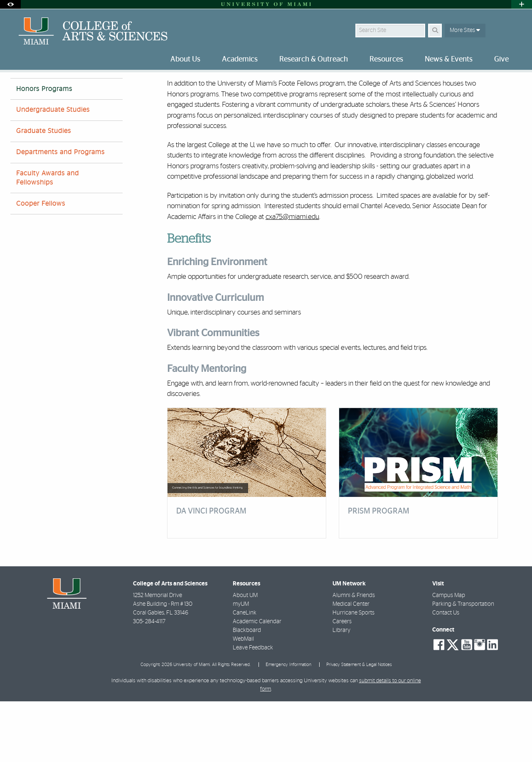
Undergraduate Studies (53, 170)
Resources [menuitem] (386, 59)
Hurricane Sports (353, 674)
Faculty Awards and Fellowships (48, 238)
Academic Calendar (257, 682)
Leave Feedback (253, 708)
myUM (241, 665)
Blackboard (247, 691)
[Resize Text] (495, 84)
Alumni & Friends (354, 656)
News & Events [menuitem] (449, 59)
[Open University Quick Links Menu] (522, 4)
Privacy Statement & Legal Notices (359, 725)
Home (17, 89)
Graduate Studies (44, 192)
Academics (50, 89)
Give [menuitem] (501, 59)
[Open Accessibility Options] (10, 4)
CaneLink (245, 674)
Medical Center (351, 665)
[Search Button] (435, 31)
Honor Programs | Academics (110, 90)
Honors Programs (44, 150)
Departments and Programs (60, 213)
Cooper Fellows (41, 264)
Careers (342, 682)
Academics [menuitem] (240, 59)
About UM (245, 656)
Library (341, 691)
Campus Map (449, 656)
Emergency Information (288, 725)
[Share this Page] (515, 85)
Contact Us (446, 674)
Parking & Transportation (463, 665)
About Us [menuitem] (185, 59)
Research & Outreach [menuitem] (314, 59)
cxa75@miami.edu (292, 277)
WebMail (243, 700)
